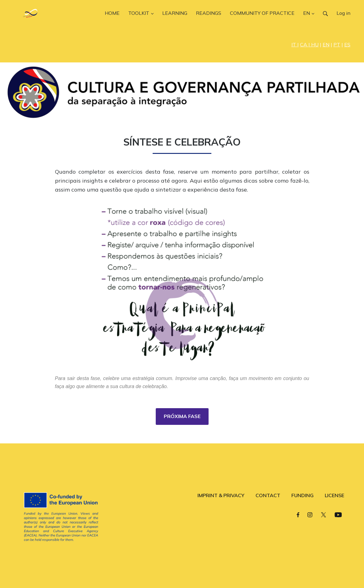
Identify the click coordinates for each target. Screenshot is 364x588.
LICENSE (334, 495)
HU (315, 44)
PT (337, 44)
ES (347, 44)
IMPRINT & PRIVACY (221, 495)
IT (294, 44)
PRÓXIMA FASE (182, 416)
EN (326, 44)
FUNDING (303, 495)
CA (304, 44)
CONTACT (268, 495)
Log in (343, 13)
